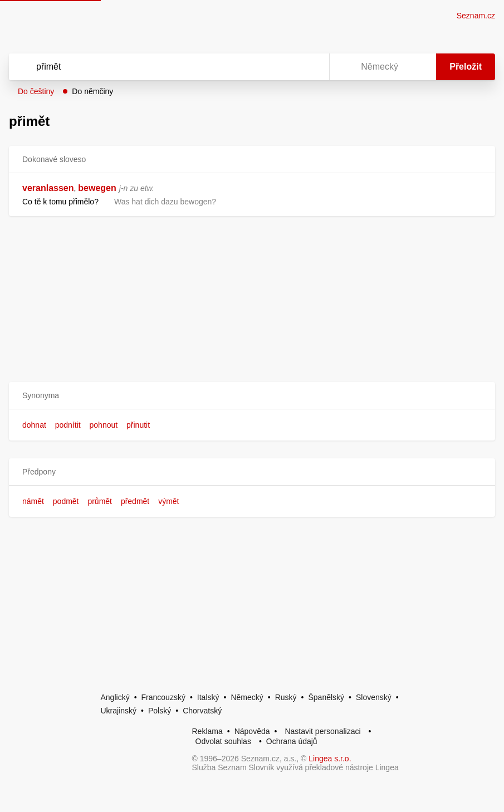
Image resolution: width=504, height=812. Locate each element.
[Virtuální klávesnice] (310, 67)
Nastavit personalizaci (322, 731)
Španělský (326, 697)
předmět (135, 501)
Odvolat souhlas (223, 741)
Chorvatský (202, 711)
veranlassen (48, 188)
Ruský (286, 697)
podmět (66, 501)
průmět (100, 501)
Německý (247, 697)
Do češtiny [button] (36, 91)
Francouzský (163, 697)
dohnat (34, 425)
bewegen (97, 188)
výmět (168, 501)
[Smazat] (286, 67)
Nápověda (252, 731)
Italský (208, 697)
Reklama (207, 731)
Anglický (115, 697)
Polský (160, 711)
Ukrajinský (119, 711)
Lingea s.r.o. (330, 759)
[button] (252, 396)
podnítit (68, 425)
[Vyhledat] (155, 67)
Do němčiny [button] (92, 91)
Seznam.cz (476, 16)
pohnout (104, 425)
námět (33, 501)
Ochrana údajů (292, 741)
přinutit (138, 425)
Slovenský (374, 697)
